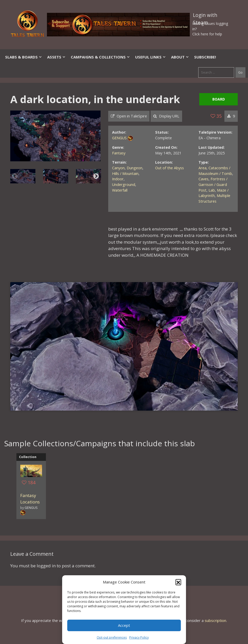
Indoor (118, 179)
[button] (178, 582)
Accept (124, 625)
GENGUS (119, 138)
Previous (15, 176)
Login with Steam (205, 16)
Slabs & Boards (24, 57)
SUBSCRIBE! (205, 57)
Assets (56, 57)
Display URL (166, 116)
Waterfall (120, 190)
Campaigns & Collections (100, 57)
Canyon (118, 168)
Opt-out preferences (112, 637)
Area (202, 168)
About (180, 57)
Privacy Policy (139, 637)
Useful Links (151, 57)
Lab (212, 190)
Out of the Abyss (170, 168)
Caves (204, 179)
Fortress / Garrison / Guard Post (213, 184)
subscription (215, 620)
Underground (124, 185)
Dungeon (135, 168)
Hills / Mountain (125, 174)
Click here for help (207, 34)
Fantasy (119, 153)
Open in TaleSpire (129, 116)
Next (96, 176)
